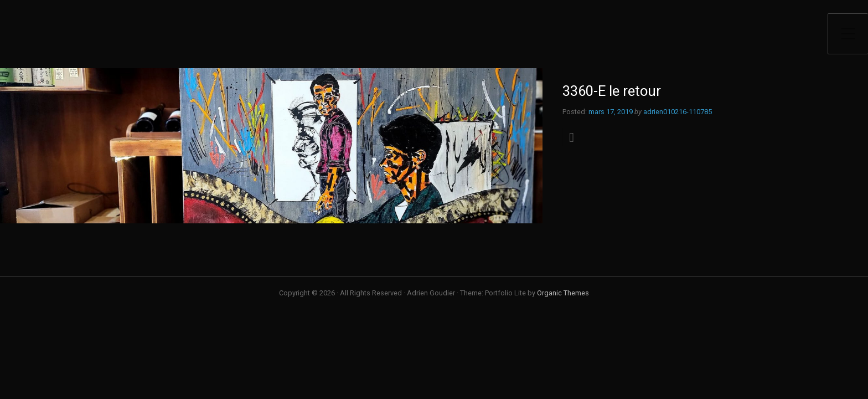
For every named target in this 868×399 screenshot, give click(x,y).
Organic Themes (563, 293)
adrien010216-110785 (678, 112)
